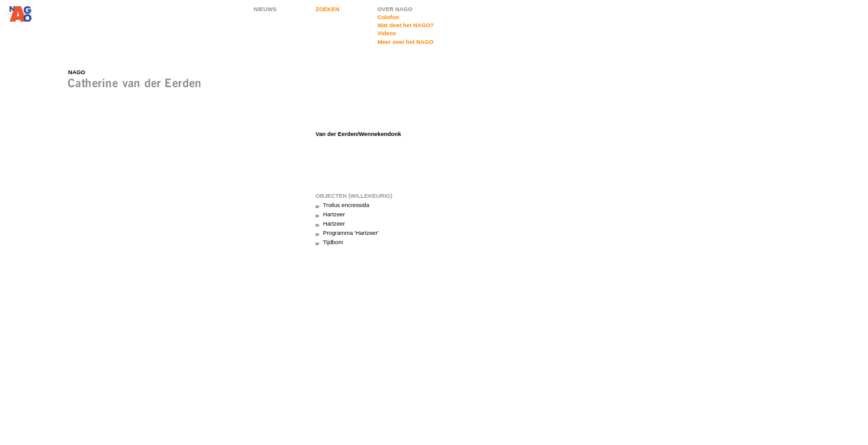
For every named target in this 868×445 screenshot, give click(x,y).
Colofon (388, 17)
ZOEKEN (328, 9)
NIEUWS (265, 9)
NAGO (77, 72)
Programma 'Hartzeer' (351, 233)
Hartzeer (334, 214)
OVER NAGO (395, 9)
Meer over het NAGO (406, 42)
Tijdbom (333, 242)
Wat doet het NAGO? (406, 25)
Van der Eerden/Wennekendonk (358, 134)
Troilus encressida (346, 205)
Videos (387, 33)
